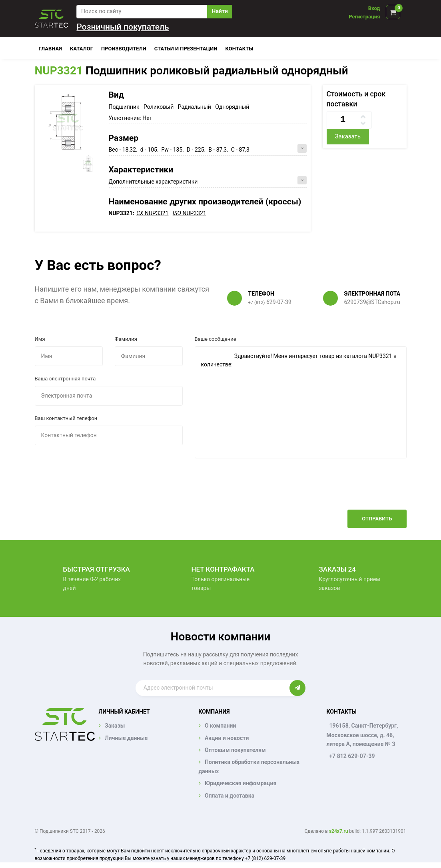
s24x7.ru (338, 831)
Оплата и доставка (229, 796)
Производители (124, 49)
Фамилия (126, 339)
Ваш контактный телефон (66, 418)
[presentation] (346, 490)
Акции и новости (227, 738)
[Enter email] (213, 688)
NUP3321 (59, 71)
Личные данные (126, 738)
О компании (220, 726)
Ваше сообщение (216, 339)
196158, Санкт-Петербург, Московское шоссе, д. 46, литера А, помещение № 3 (362, 735)
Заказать (347, 136)
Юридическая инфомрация (240, 783)
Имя (40, 339)
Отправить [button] (377, 519)
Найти (220, 11)
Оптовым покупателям (235, 750)
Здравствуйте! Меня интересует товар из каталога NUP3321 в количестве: (301, 402)
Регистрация (364, 17)
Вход (374, 8)
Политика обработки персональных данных (249, 766)
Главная (51, 49)
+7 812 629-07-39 (352, 756)
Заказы (115, 726)
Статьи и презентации (186, 49)
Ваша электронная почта (65, 379)
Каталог (82, 49)
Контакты (239, 49)
